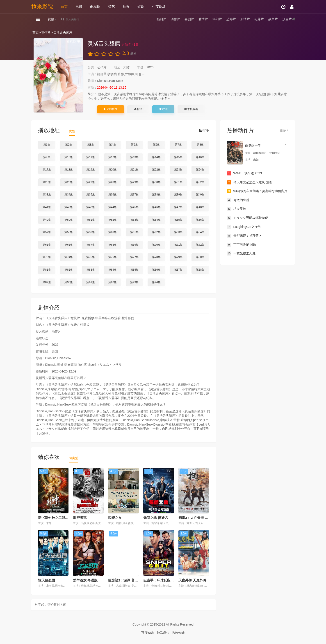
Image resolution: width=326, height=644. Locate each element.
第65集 (47, 245)
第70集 (156, 245)
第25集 (47, 182)
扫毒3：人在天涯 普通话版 (198, 518)
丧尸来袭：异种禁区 (244, 236)
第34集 (69, 195)
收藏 (163, 109)
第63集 (178, 232)
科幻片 (217, 19)
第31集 (178, 182)
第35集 (90, 195)
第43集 (90, 207)
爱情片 (203, 19)
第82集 (69, 270)
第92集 (113, 282)
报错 (138, 109)
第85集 (134, 270)
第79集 (178, 257)
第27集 (90, 182)
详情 (165, 99)
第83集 (90, 270)
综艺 (112, 7)
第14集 (156, 157)
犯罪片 (259, 19)
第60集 (113, 232)
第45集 (134, 207)
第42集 (69, 207)
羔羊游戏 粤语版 (85, 580)
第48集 (200, 207)
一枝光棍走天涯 (241, 254)
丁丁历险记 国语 (242, 245)
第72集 (200, 245)
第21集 (134, 170)
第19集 (90, 170)
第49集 (47, 220)
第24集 (200, 170)
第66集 (69, 245)
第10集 (69, 157)
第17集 (47, 170)
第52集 (113, 220)
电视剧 (95, 7)
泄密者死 (80, 518)
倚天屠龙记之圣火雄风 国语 (250, 182)
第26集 (69, 182)
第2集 (69, 145)
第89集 (47, 282)
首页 (64, 7)
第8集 (200, 145)
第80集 (200, 257)
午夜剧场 (159, 7)
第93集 (134, 282)
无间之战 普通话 (156, 518)
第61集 (134, 232)
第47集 (178, 207)
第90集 (69, 282)
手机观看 (191, 109)
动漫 (126, 7)
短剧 (141, 7)
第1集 (47, 145)
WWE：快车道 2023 (245, 173)
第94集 (156, 282)
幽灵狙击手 (253, 146)
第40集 (200, 195)
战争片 (273, 19)
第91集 (90, 282)
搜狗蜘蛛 (178, 633)
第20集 (113, 170)
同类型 (73, 458)
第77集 (134, 257)
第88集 (200, 270)
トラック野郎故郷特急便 (248, 218)
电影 (79, 7)
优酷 (72, 131)
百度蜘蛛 (148, 633)
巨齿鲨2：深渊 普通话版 (127, 580)
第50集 (69, 220)
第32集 (200, 182)
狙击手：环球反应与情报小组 (165, 580)
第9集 (47, 157)
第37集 (134, 195)
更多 (284, 130)
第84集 (113, 270)
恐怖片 (231, 19)
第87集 (178, 270)
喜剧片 (189, 19)
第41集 (47, 207)
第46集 (156, 207)
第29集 (134, 182)
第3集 (91, 145)
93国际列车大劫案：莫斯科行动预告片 (257, 191)
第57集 (47, 232)
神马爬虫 (163, 633)
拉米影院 (42, 7)
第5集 (134, 145)
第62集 (156, 232)
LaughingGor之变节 (244, 227)
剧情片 (245, 19)
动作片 (175, 19)
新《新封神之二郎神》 (55, 518)
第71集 (178, 245)
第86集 (156, 270)
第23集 (178, 170)
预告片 (287, 19)
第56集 (200, 220)
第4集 (113, 145)
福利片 (161, 19)
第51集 (90, 220)
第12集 (113, 157)
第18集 (69, 170)
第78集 (156, 257)
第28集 (113, 182)
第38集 (156, 195)
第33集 (47, 195)
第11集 (90, 157)
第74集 (69, 257)
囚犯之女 (115, 518)
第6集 (156, 145)
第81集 (47, 270)
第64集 (200, 232)
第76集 (113, 257)
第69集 (134, 245)
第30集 (156, 182)
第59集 (90, 232)
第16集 (200, 157)
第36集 (113, 195)
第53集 (134, 220)
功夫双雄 (237, 209)
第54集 (156, 220)
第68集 (113, 245)
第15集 (178, 157)
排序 (204, 130)
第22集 (156, 170)
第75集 (90, 257)
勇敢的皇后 (238, 200)
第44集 (113, 207)
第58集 (69, 232)
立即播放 (111, 109)
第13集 (134, 157)
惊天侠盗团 (47, 580)
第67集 (90, 245)
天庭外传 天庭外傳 (192, 580)
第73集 (47, 257)
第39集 (178, 195)
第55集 (178, 220)
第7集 (178, 145)
